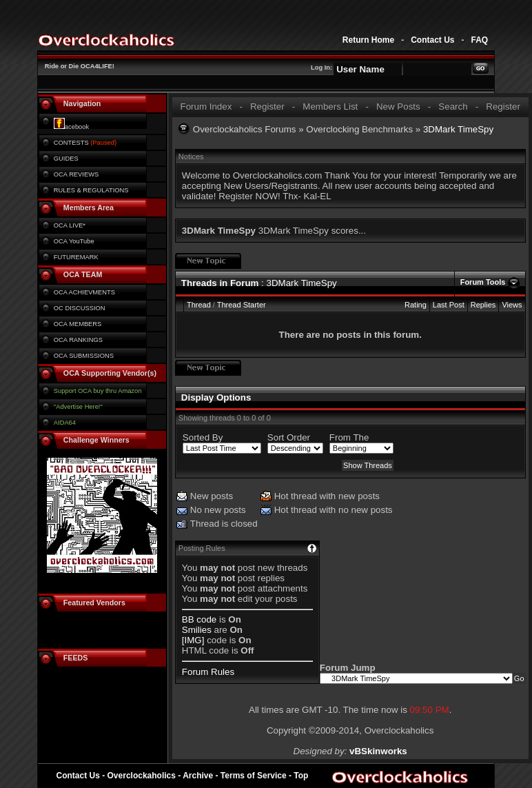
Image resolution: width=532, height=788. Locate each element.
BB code (199, 619)
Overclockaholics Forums (245, 129)
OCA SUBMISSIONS (84, 356)
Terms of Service (254, 776)
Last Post (449, 305)
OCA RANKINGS (78, 340)
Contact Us (432, 40)
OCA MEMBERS (78, 324)
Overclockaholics (142, 776)
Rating (416, 305)
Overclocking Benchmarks (359, 129)
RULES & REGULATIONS (91, 190)
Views (512, 305)
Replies (483, 305)
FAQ (479, 40)
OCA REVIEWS (76, 174)
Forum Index (206, 107)
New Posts (398, 107)
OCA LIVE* (70, 225)
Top (301, 776)
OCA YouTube (74, 241)
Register (267, 107)
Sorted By (203, 437)
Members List (330, 107)
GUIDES (66, 159)
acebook (71, 127)
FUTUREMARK (76, 257)
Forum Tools (483, 282)
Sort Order (289, 437)
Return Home (368, 40)
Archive (198, 776)
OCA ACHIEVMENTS (84, 292)
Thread (199, 305)
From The (349, 437)
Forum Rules (208, 672)
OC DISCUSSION (80, 308)
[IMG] (193, 640)
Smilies (197, 630)
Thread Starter (242, 305)
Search (453, 107)
